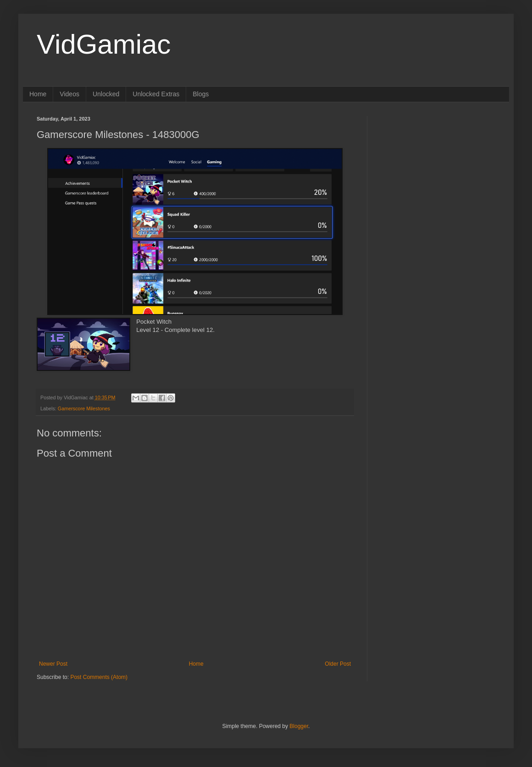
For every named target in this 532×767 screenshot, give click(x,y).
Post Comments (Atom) (99, 677)
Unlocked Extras (156, 94)
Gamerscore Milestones (84, 408)
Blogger (299, 726)
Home (38, 94)
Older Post (338, 664)
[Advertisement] (438, 173)
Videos (69, 94)
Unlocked (106, 94)
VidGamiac (104, 44)
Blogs (201, 94)
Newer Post (53, 664)
